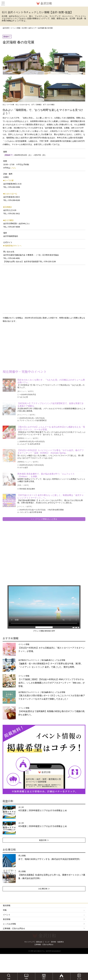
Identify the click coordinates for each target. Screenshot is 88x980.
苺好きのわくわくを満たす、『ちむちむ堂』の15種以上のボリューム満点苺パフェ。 (51, 381)
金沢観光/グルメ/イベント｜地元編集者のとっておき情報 (51, 664)
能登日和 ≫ (44, 840)
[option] (44, 759)
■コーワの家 (8, 180)
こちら (13, 168)
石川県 (24, 28)
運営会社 (39, 942)
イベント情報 (15, 28)
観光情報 (7, 905)
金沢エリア (32, 28)
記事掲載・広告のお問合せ (14, 928)
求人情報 (52, 875)
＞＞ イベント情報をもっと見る (44, 519)
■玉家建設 (7, 207)
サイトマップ (29, 942)
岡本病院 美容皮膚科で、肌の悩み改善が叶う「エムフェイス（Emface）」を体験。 (46, 475)
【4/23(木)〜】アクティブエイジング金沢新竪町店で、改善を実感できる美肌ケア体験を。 (51, 405)
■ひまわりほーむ (10, 194)
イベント (44, 915)
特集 (44, 910)
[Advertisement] (21, 346)
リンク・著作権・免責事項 (54, 942)
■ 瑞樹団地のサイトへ (12, 246)
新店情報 (7, 919)
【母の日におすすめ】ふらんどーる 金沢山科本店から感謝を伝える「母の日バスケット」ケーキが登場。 (51, 428)
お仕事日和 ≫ (44, 889)
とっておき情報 (9, 924)
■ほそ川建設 (8, 220)
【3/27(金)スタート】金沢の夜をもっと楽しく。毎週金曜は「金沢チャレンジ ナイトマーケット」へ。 (51, 496)
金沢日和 (6, 28)
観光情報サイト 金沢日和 (44, 3)
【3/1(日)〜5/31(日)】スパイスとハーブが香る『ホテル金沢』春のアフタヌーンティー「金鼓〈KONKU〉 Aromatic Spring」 (51, 452)
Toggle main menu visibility (3, 3)
